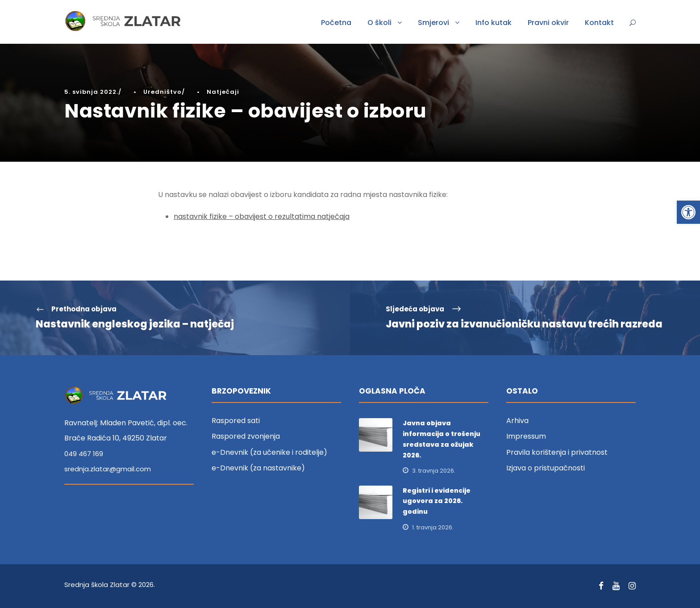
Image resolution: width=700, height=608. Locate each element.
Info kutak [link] (494, 23)
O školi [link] (379, 23)
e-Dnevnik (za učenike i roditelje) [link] (269, 452)
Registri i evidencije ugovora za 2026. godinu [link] (437, 501)
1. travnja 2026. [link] (433, 527)
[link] (688, 212)
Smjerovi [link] (433, 23)
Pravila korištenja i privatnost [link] (557, 452)
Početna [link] (336, 23)
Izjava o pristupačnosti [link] (546, 468)
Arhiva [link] (517, 421)
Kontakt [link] (599, 23)
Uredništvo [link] (162, 92)
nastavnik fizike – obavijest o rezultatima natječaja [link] (262, 216)
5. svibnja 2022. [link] (91, 92)
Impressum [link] (526, 436)
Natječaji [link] (223, 92)
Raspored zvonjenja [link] (246, 436)
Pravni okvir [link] (548, 23)
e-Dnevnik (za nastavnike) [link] (258, 468)
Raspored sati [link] (236, 421)
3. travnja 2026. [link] (434, 471)
